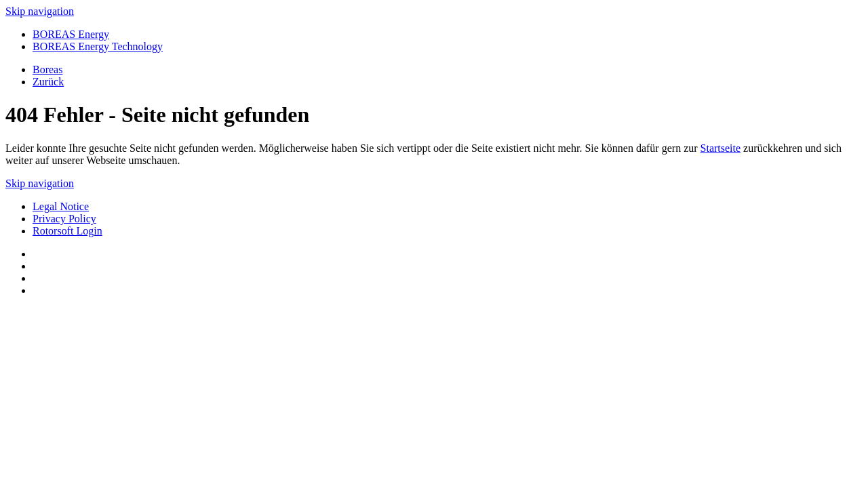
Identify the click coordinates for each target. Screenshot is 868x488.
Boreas (47, 69)
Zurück (48, 82)
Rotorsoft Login (67, 231)
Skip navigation (40, 11)
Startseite (721, 148)
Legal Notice (61, 206)
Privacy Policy (64, 219)
